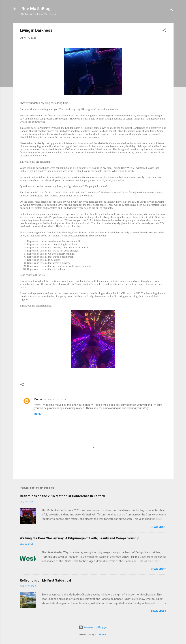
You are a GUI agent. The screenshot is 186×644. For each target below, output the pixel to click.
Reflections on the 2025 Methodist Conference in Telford (62, 496)
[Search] (171, 10)
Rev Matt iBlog (36, 9)
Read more (158, 527)
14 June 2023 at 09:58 (55, 399)
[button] (164, 31)
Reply (38, 414)
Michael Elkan (101, 634)
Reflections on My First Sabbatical (45, 580)
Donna (38, 399)
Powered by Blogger (93, 627)
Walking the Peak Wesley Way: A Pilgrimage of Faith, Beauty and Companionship (80, 538)
